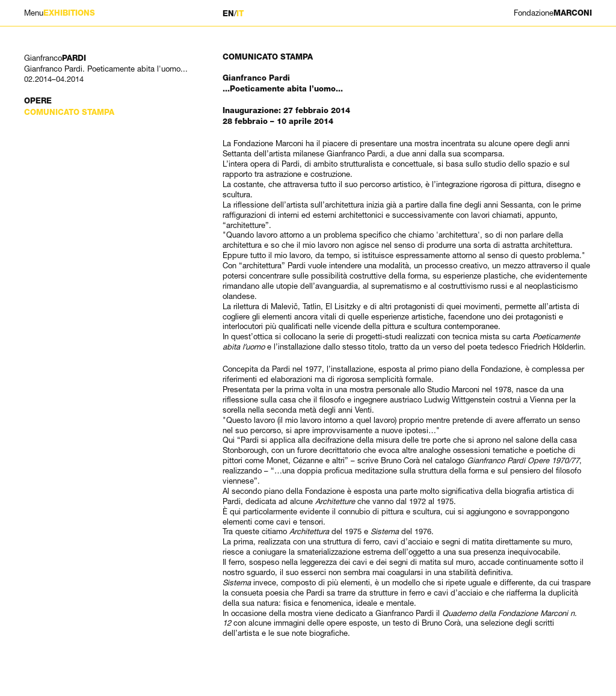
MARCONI (553, 13)
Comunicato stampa (69, 112)
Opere (38, 101)
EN (228, 14)
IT (240, 14)
